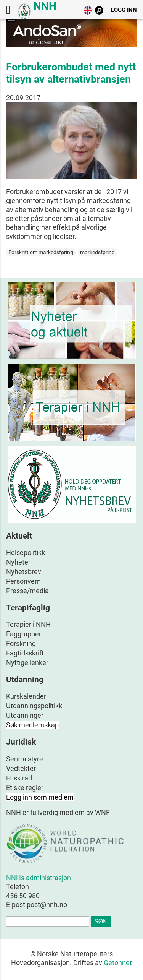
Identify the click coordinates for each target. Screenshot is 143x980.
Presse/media (27, 591)
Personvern (23, 581)
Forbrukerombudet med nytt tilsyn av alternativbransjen (71, 73)
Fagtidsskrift (25, 653)
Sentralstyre (25, 759)
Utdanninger (25, 715)
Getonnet (118, 963)
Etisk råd (19, 778)
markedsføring (97, 252)
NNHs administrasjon (39, 878)
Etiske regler (25, 788)
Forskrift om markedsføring (41, 252)
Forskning (21, 643)
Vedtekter (21, 768)
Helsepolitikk (26, 552)
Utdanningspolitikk (34, 706)
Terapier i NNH (28, 624)
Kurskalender (26, 696)
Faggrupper (24, 634)
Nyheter (18, 562)
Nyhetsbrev (24, 572)
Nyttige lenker (27, 663)
